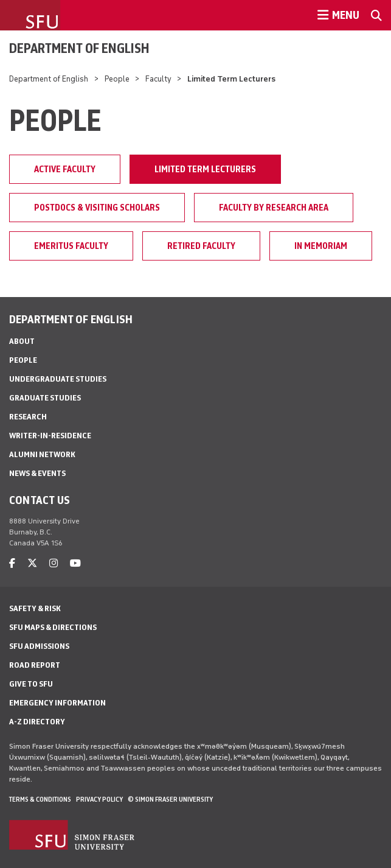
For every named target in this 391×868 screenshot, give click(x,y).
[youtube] (75, 563)
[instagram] (54, 563)
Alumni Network (42, 454)
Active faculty (65, 169)
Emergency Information (57, 703)
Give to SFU (31, 684)
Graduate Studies (45, 398)
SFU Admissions (39, 646)
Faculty (158, 79)
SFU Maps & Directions (53, 627)
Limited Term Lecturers (205, 169)
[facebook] (12, 563)
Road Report (35, 665)
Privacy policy (99, 799)
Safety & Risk (35, 608)
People (117, 79)
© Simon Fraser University (170, 799)
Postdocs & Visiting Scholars (97, 208)
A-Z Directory (37, 722)
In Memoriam (321, 246)
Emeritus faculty (71, 246)
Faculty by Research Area (274, 208)
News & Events (37, 473)
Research (28, 417)
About (22, 341)
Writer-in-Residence (50, 436)
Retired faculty (201, 246)
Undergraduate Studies (58, 379)
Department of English (79, 48)
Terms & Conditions (40, 799)
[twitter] (32, 563)
